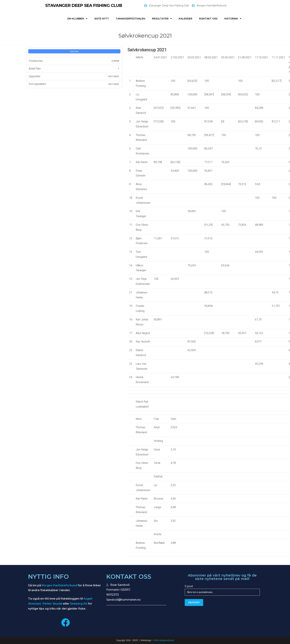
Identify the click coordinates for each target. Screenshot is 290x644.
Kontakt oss (208, 19)
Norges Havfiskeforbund (59, 585)
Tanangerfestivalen (130, 19)
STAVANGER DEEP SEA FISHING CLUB (84, 5)
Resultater (162, 19)
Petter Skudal (52, 604)
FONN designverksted (163, 640)
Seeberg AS (79, 604)
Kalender (186, 19)
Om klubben (77, 19)
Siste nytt (102, 19)
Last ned (74, 51)
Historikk (233, 19)
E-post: (189, 586)
